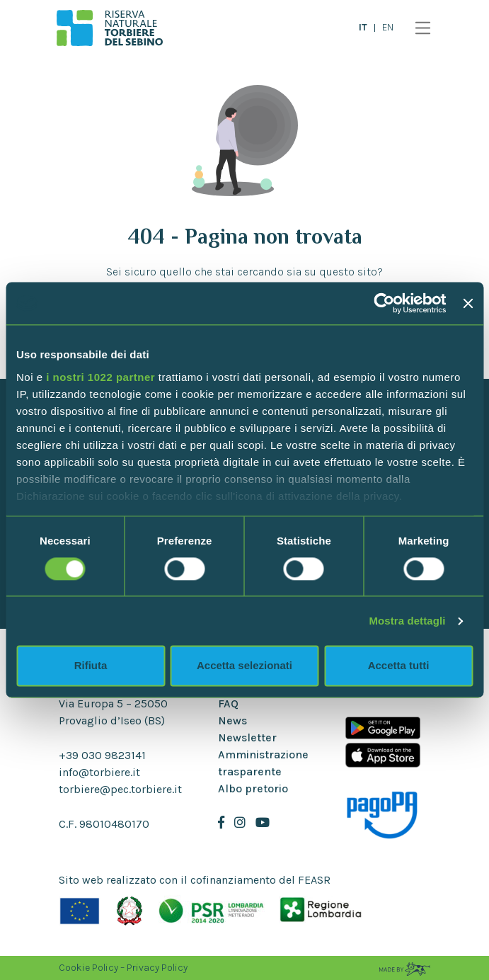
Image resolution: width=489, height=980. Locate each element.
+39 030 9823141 (102, 755)
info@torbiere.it (99, 772)
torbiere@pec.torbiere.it (120, 789)
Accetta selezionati (244, 666)
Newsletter (247, 737)
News (232, 720)
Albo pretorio (253, 788)
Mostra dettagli (407, 621)
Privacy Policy (157, 968)
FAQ (228, 703)
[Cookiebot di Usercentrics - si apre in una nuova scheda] (385, 303)
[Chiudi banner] (468, 303)
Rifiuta (91, 666)
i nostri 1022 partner (100, 377)
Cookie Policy (88, 968)
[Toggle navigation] (419, 28)
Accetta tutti (399, 666)
